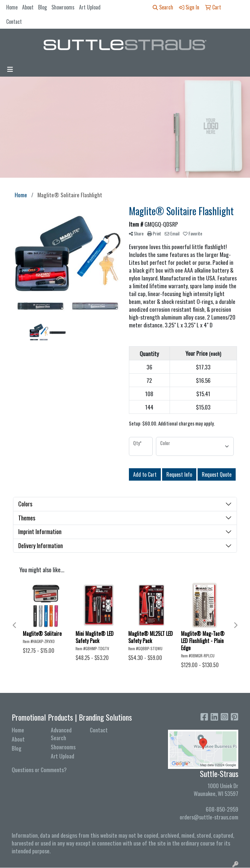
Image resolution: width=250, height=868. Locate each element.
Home (12, 7)
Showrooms (63, 7)
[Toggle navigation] (10, 69)
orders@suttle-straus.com (209, 817)
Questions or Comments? (39, 770)
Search (163, 7)
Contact (14, 22)
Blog (42, 7)
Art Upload (90, 7)
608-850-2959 (222, 809)
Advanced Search (61, 734)
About (28, 7)
